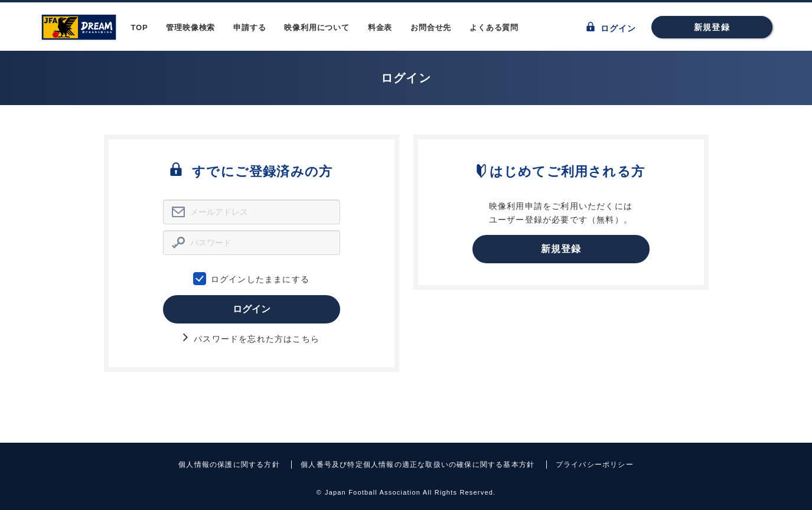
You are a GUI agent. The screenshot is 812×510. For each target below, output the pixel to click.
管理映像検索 (190, 27)
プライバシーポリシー (595, 465)
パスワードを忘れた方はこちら (251, 339)
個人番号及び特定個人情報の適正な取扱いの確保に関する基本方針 (418, 465)
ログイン (612, 27)
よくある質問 (494, 27)
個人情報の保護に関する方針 (229, 465)
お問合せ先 (431, 27)
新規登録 (712, 27)
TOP (140, 27)
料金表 (380, 27)
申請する (250, 27)
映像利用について (317, 27)
